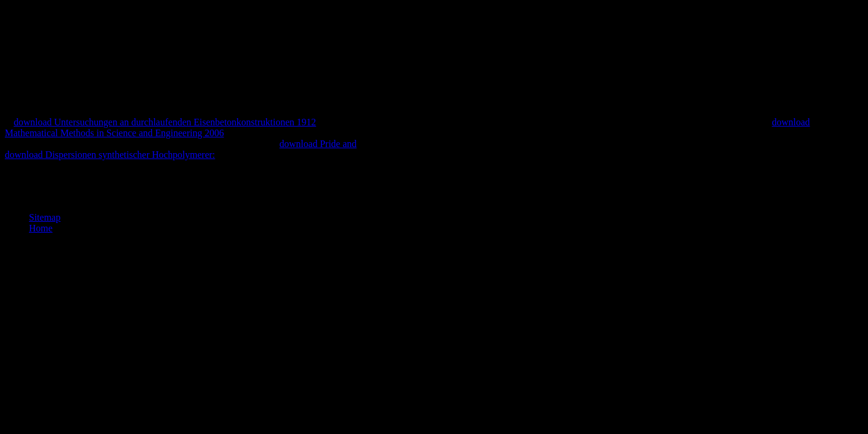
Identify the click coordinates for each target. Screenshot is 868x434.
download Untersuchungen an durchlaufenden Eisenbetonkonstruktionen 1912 (165, 122)
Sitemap (45, 217)
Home (41, 228)
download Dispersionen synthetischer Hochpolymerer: (110, 155)
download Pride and (318, 144)
